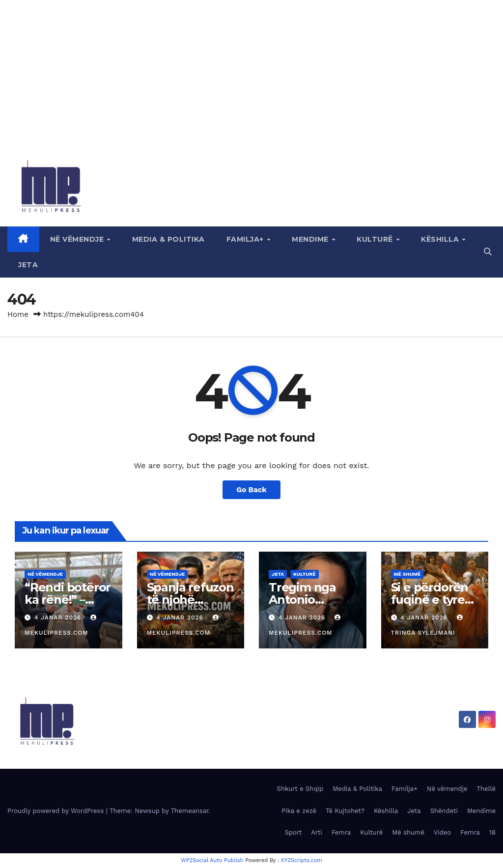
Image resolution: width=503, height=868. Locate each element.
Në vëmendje (78, 239)
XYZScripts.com (302, 860)
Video (442, 832)
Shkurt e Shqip (300, 789)
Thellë (486, 789)
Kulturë (376, 239)
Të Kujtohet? (345, 811)
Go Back (251, 490)
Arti (316, 832)
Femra (341, 832)
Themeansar (190, 811)
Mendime (311, 239)
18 (492, 832)
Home (18, 314)
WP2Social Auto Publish (212, 860)
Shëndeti (444, 811)
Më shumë (407, 574)
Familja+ (246, 239)
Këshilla (441, 239)
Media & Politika (168, 239)
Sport (293, 832)
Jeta (28, 265)
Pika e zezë (299, 811)
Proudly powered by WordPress (57, 811)
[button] (488, 252)
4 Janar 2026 (59, 617)
